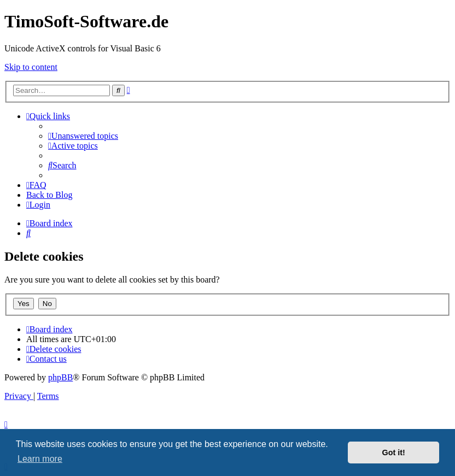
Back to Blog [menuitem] (49, 195)
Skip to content (31, 67)
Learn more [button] (40, 459)
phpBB (60, 377)
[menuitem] (83, 136)
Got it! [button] (394, 453)
